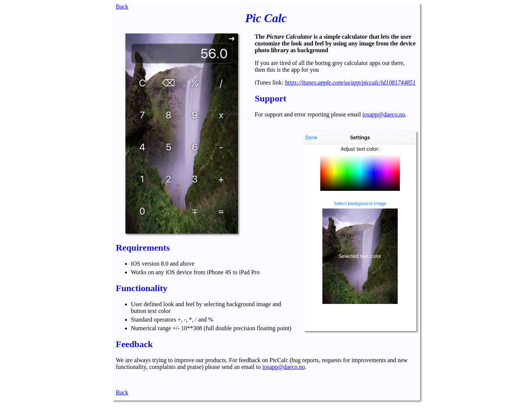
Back (122, 7)
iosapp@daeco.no (384, 114)
